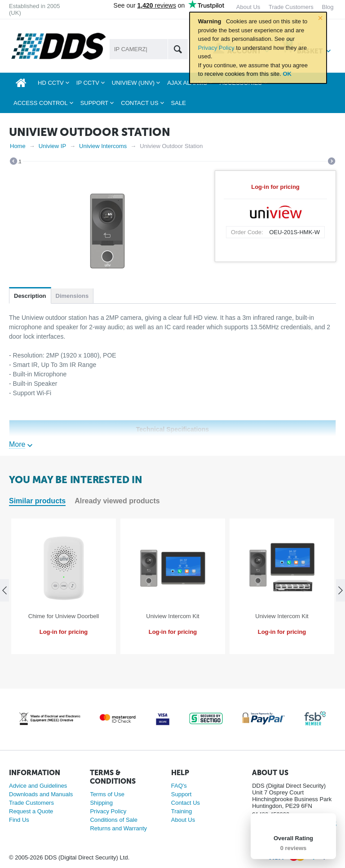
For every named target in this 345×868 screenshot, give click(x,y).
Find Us (19, 820)
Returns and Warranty (118, 828)
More (17, 444)
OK (287, 74)
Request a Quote (31, 811)
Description (30, 296)
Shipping (101, 803)
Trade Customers (31, 803)
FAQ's (179, 786)
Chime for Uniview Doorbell (64, 616)
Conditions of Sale (114, 820)
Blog (327, 7)
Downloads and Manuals (41, 794)
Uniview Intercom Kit (172, 616)
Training (181, 811)
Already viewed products (117, 501)
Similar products (37, 501)
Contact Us (186, 803)
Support (181, 794)
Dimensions (72, 296)
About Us (183, 820)
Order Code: (247, 232)
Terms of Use (107, 794)
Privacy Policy (216, 48)
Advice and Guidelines (38, 786)
